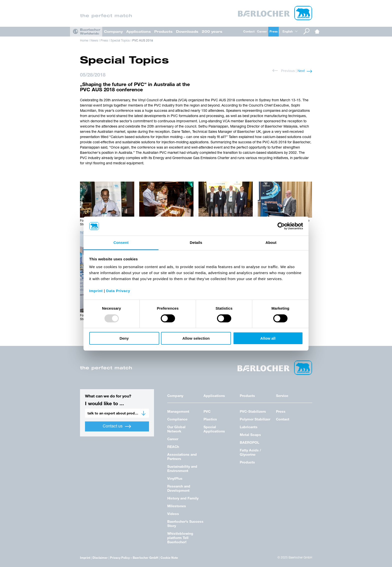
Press (273, 31)
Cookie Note (169, 557)
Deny (124, 338)
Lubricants (249, 427)
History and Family (183, 498)
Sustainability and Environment (182, 468)
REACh (173, 447)
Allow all (268, 338)
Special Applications (214, 429)
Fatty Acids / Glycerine (250, 452)
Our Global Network (176, 429)
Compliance (177, 419)
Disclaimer (100, 557)
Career (262, 31)
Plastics (210, 419)
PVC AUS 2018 (143, 41)
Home (317, 31)
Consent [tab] (121, 242)
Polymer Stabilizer (255, 419)
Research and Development (179, 488)
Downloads (187, 31)
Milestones (177, 506)
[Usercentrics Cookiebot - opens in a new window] (281, 226)
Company (113, 31)
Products (163, 31)
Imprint (85, 557)
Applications (138, 31)
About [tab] (271, 242)
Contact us (117, 426)
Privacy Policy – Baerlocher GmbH (134, 557)
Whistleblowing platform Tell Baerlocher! (180, 538)
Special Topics (120, 41)
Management (178, 411)
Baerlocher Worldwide (90, 31)
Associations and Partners (182, 456)
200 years (212, 31)
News (94, 41)
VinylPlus (175, 478)
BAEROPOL (249, 442)
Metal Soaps (250, 435)
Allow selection (196, 338)
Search (306, 31)
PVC (207, 411)
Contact (249, 31)
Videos (173, 514)
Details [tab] (196, 242)
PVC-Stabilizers (253, 411)
